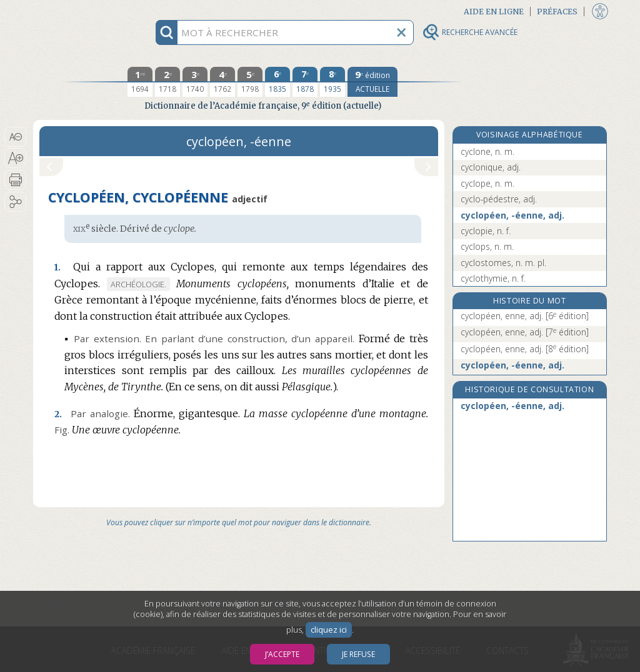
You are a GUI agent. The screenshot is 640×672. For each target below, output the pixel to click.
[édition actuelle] (372, 82)
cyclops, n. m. (487, 246)
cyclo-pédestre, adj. (499, 199)
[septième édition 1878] (305, 82)
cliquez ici (329, 630)
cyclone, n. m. (487, 151)
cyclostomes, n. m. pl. (503, 263)
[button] (15, 137)
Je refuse (358, 654)
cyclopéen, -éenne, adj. (512, 215)
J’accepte (282, 654)
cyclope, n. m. (487, 183)
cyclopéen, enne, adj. (525, 316)
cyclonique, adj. (491, 167)
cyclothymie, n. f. (493, 278)
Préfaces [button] (557, 12)
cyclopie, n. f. (486, 231)
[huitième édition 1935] (332, 82)
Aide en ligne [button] (494, 12)
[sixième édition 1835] (277, 82)
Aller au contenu (82, 11)
